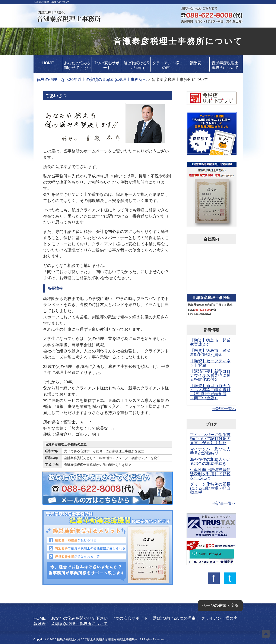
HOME (48, 63)
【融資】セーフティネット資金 (210, 363)
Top (266, 634)
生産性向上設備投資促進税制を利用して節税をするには (210, 474)
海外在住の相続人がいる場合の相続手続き (210, 461)
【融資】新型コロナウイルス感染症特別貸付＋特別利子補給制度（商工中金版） (210, 392)
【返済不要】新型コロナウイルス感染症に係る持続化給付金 (210, 375)
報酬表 (195, 63)
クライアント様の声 (166, 65)
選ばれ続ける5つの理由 (136, 65)
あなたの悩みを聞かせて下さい (77, 65)
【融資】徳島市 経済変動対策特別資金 (210, 353)
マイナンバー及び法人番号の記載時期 (210, 451)
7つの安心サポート (107, 65)
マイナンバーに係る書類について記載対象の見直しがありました (210, 439)
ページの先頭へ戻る (220, 605)
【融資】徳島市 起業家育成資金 (210, 342)
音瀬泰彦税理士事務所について (225, 65)
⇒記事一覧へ (224, 409)
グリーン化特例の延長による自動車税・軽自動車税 (210, 488)
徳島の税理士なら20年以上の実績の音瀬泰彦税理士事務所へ (92, 80)
